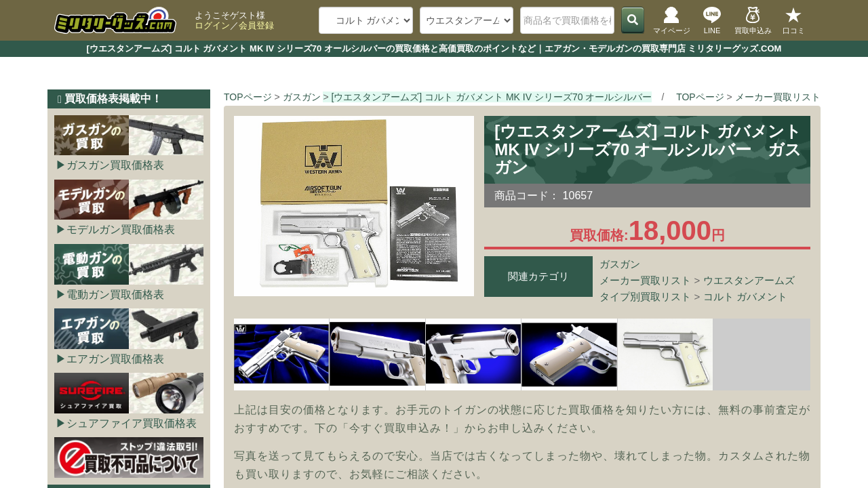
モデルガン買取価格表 (121, 229)
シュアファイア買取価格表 (132, 423)
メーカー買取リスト (645, 280)
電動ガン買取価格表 (115, 294)
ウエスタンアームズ (749, 280)
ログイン (212, 25)
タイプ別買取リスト (645, 297)
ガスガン (620, 264)
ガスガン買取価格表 (115, 165)
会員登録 (256, 25)
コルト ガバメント (745, 297)
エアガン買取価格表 (115, 359)
